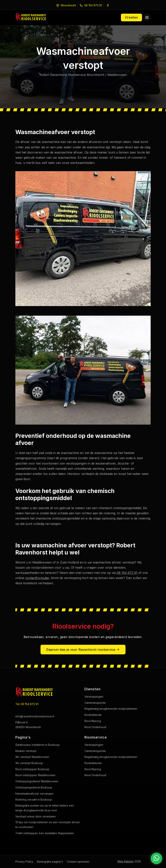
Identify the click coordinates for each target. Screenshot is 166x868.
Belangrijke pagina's (50, 862)
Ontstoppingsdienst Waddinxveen (37, 781)
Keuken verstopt (26, 751)
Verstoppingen (94, 697)
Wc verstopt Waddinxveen (32, 757)
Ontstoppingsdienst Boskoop (34, 787)
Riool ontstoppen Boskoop (32, 769)
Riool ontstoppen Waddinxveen (35, 775)
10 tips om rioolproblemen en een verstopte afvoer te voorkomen (48, 825)
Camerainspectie (95, 703)
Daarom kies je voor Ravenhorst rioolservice (83, 650)
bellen (131, 17)
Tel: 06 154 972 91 (27, 704)
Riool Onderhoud (95, 727)
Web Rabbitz (125, 861)
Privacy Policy (24, 862)
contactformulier (37, 578)
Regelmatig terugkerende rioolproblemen (111, 709)
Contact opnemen (78, 862)
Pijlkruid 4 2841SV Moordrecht (28, 725)
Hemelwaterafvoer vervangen (34, 794)
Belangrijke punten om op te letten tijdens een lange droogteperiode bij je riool (45, 808)
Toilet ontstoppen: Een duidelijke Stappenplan (45, 833)
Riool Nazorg (93, 721)
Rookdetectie (93, 715)
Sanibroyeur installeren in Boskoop (38, 745)
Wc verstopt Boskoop (29, 763)
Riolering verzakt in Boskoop (34, 800)
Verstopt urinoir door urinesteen (36, 816)
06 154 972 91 (93, 5)
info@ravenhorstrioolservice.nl (35, 716)
